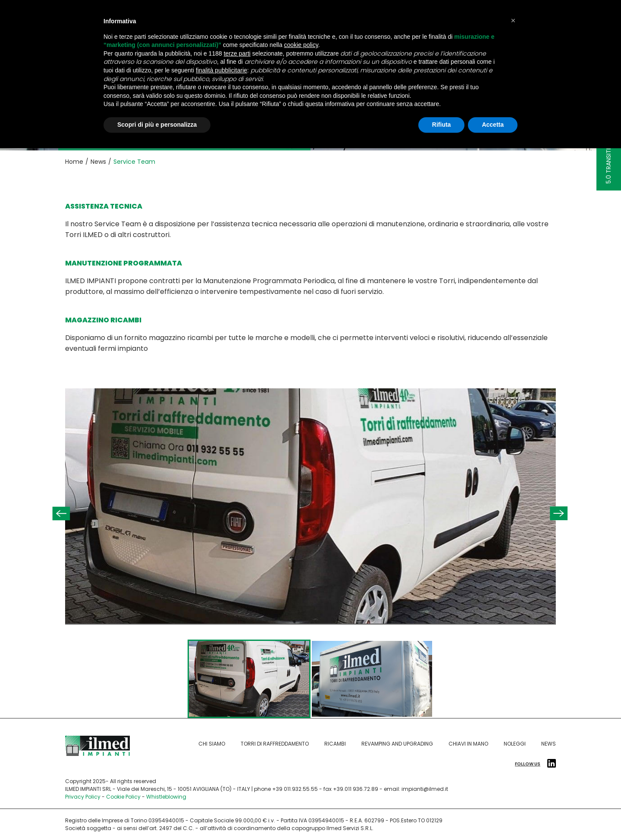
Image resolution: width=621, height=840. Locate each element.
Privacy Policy (83, 797)
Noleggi (515, 744)
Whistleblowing (166, 797)
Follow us (535, 764)
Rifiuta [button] (442, 125)
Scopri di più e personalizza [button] (157, 125)
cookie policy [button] (301, 45)
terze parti (237, 53)
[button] (513, 21)
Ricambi (335, 744)
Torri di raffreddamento (275, 744)
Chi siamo (212, 744)
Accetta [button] (493, 125)
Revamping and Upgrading (397, 744)
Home (74, 162)
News (98, 162)
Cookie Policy (123, 797)
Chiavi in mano (468, 744)
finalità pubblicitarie (221, 70)
